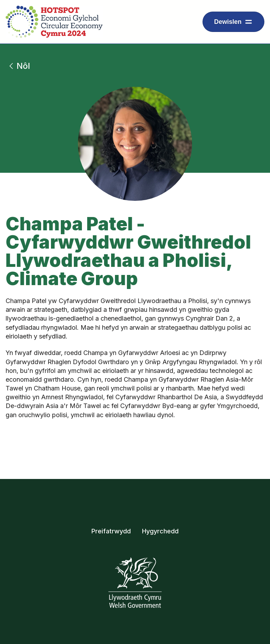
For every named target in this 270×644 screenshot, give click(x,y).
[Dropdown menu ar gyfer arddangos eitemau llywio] (233, 22)
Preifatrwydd (111, 531)
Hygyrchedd (160, 531)
